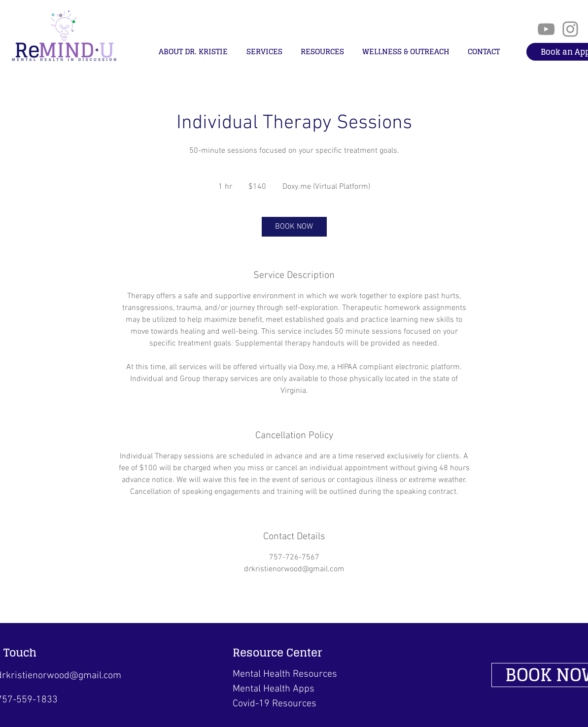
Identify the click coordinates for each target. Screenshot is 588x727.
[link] (294, 227)
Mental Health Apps (274, 689)
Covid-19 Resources (275, 704)
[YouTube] (546, 29)
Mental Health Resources (285, 674)
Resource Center (277, 653)
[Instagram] (570, 29)
